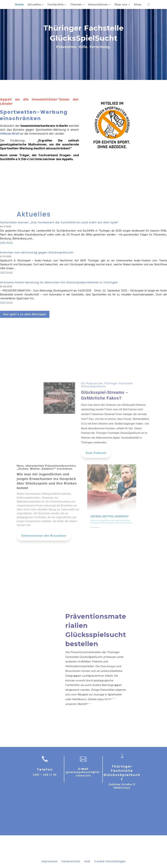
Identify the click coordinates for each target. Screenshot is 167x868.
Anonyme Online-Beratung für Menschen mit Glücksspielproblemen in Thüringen (59, 282)
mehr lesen (6, 242)
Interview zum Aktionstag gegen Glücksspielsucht (37, 253)
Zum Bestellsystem (79, 715)
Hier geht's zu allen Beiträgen (25, 314)
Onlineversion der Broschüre (44, 546)
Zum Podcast (96, 463)
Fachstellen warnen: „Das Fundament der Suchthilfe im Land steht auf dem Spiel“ (59, 222)
